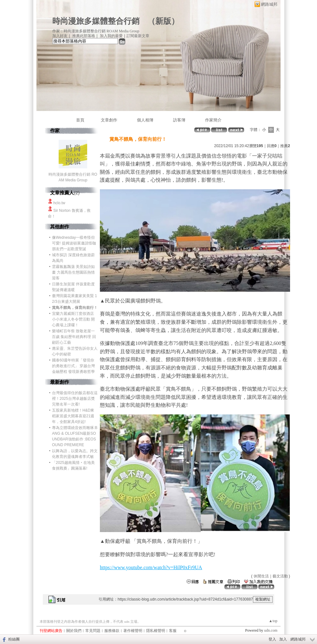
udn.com (271, 630)
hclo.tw (59, 203)
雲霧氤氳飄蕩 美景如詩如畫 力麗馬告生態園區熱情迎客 (73, 272)
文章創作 (109, 120)
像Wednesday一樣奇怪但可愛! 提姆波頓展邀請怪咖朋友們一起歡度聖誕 (74, 243)
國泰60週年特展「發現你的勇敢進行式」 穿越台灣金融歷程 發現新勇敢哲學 (73, 366)
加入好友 (60, 36)
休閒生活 (261, 576)
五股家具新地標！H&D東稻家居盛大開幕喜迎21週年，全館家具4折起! (73, 416)
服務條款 (112, 631)
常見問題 (93, 631)
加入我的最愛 (111, 36)
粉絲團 (14, 639)
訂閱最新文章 (138, 36)
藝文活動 (280, 576)
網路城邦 (269, 4)
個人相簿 (145, 120)
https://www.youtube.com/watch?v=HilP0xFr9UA (151, 567)
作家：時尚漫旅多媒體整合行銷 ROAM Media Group (96, 31)
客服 (173, 631)
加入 (283, 639)
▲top (273, 621)
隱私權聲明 (156, 631)
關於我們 (74, 631)
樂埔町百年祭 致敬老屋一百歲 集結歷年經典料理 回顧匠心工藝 (74, 337)
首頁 (80, 120)
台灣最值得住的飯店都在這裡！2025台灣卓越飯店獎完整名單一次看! (75, 399)
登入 (272, 639)
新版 (163, 21)
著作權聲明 (133, 631)
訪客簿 (179, 120)
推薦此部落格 (84, 36)
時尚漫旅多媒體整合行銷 (96, 21)
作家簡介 (213, 120)
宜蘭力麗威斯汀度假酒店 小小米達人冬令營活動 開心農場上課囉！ (73, 319)
